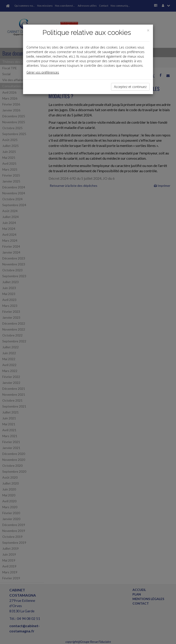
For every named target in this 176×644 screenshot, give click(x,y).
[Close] (148, 30)
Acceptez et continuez (130, 87)
